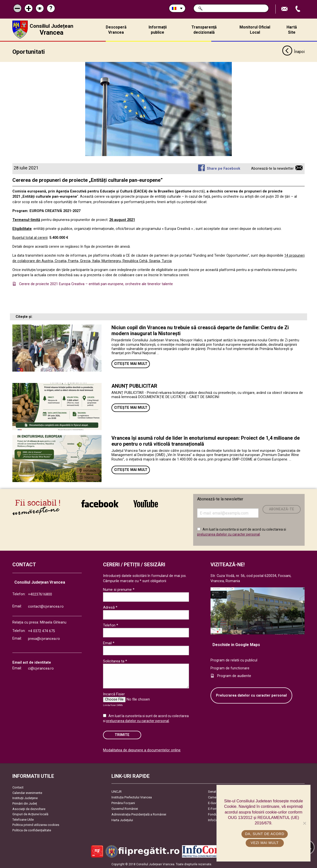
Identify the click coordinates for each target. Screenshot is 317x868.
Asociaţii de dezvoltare (29, 808)
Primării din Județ (25, 803)
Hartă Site (292, 30)
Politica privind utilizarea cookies (36, 825)
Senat (212, 791)
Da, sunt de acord (265, 834)
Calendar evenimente (27, 792)
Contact (18, 787)
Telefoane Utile (23, 819)
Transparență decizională (204, 30)
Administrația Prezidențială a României (139, 814)
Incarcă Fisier (114, 694)
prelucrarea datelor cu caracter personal (228, 534)
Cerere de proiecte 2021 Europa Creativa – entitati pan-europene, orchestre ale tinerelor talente (96, 284)
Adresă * (110, 607)
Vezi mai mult (265, 843)
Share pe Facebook (224, 168)
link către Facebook (100, 503)
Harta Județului (122, 820)
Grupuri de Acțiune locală (30, 814)
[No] (304, 823)
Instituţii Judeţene (25, 798)
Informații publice (158, 30)
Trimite (122, 734)
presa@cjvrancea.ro (44, 638)
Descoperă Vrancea (116, 30)
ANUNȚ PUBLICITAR (134, 385)
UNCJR (117, 791)
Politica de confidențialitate (32, 830)
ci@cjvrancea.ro (41, 668)
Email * (109, 643)
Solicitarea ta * (115, 661)
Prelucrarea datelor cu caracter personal (251, 695)
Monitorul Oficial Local (255, 30)
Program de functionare (230, 668)
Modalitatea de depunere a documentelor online (142, 750)
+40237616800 (40, 594)
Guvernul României (125, 808)
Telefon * (111, 625)
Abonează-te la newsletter (272, 168)
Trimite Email (285, 9)
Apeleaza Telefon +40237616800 (298, 9)
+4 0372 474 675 (41, 631)
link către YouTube (146, 503)
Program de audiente (234, 675)
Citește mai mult (131, 363)
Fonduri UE (216, 814)
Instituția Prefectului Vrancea (132, 797)
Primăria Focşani (123, 802)
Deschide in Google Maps (236, 644)
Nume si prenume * (119, 589)
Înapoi (293, 52)
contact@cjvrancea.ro (46, 606)
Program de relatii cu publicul (234, 660)
